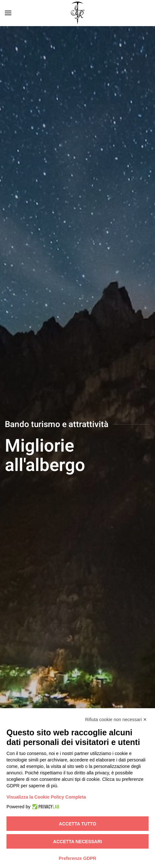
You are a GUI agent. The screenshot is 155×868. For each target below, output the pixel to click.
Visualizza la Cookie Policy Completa (46, 797)
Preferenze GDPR (78, 858)
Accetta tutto (78, 824)
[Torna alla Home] (78, 13)
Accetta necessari (77, 842)
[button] (8, 13)
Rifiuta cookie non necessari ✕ (116, 720)
